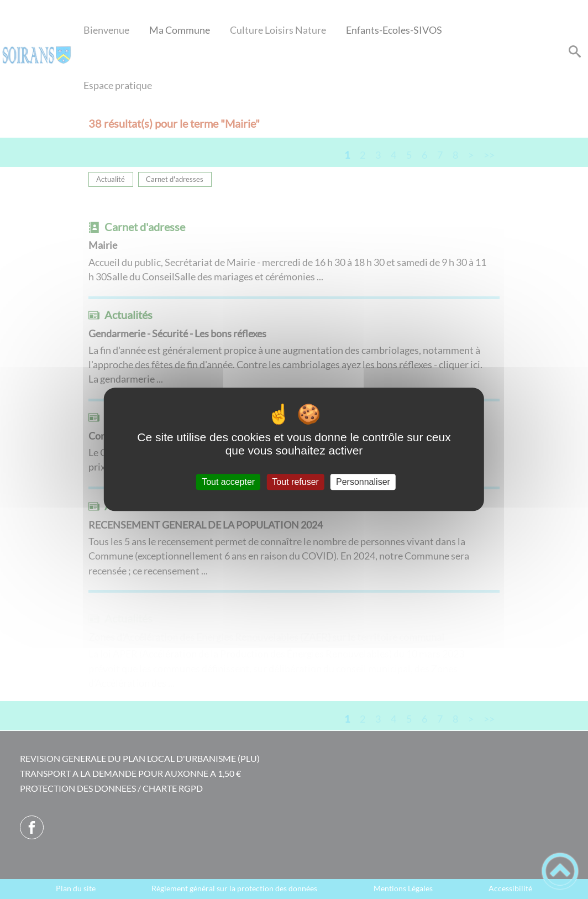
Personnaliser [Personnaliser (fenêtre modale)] (363, 482)
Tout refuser (295, 482)
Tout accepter (228, 482)
